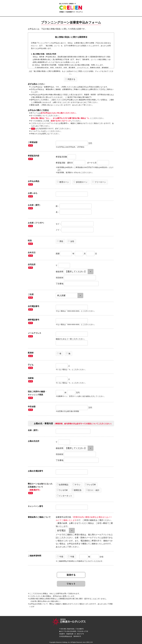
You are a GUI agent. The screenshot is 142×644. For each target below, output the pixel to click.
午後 (71, 557)
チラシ (77, 484)
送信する (71, 575)
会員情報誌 (63, 484)
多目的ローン (81, 182)
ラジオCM (62, 490)
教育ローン (63, 182)
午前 (60, 557)
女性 (71, 241)
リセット (71, 584)
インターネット (65, 496)
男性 (60, 241)
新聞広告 (77, 490)
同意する (70, 79)
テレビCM (90, 484)
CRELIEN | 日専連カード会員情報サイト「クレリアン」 (71, 8)
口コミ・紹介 (93, 490)
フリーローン (99, 182)
